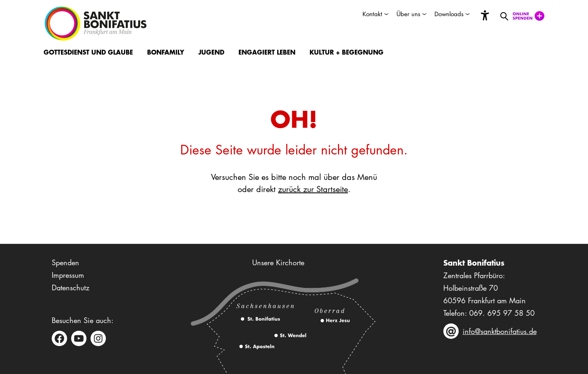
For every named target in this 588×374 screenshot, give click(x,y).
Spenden (65, 262)
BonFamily (166, 52)
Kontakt (372, 14)
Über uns (408, 14)
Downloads (449, 14)
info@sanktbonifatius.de (500, 331)
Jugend (211, 52)
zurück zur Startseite (313, 189)
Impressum (68, 275)
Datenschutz (71, 287)
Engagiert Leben (267, 52)
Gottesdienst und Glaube (88, 52)
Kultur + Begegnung (347, 52)
